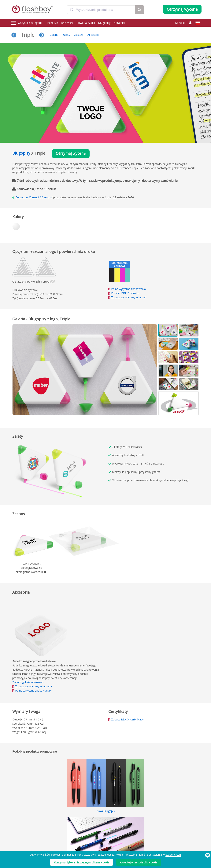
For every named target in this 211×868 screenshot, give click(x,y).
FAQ (91, 826)
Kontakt (180, 23)
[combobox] (101, 10)
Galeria (54, 35)
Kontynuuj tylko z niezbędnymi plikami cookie (81, 862)
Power (15, 826)
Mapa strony (95, 838)
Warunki (131, 817)
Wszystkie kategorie (27, 23)
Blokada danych (58, 834)
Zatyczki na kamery (22, 830)
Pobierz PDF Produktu (123, 293)
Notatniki (119, 23)
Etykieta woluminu (59, 838)
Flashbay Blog (174, 817)
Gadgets (16, 847)
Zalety (66, 35)
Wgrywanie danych (60, 817)
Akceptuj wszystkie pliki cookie (139, 862)
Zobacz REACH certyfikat (126, 720)
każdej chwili (173, 855)
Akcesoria (93, 35)
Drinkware (67, 23)
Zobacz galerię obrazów (27, 682)
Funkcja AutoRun (59, 830)
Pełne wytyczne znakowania (128, 289)
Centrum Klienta (97, 822)
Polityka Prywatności (137, 830)
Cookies (131, 822)
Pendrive (53, 23)
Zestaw (79, 35)
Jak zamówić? (95, 817)
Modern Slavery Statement (141, 826)
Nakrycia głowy (19, 838)
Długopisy (104, 23)
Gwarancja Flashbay (99, 830)
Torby (15, 834)
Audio (15, 842)
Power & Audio (86, 23)
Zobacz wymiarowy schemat (129, 297)
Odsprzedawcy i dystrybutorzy (105, 834)
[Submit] (72, 10)
